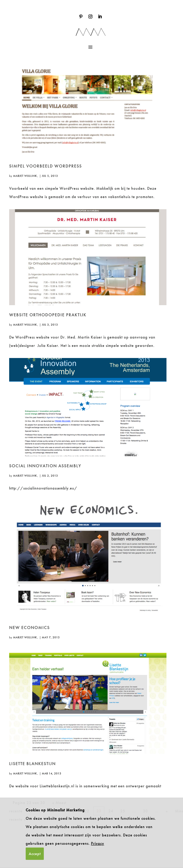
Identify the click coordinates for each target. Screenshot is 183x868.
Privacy (98, 843)
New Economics (29, 628)
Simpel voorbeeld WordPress (46, 166)
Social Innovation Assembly (45, 466)
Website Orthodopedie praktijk (48, 315)
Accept (35, 854)
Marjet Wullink (25, 176)
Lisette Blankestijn (32, 764)
